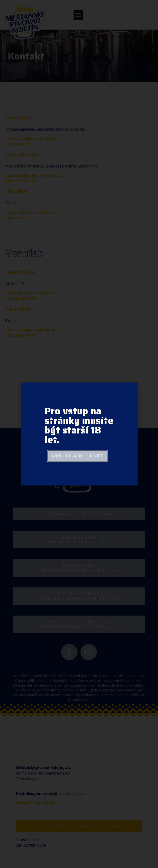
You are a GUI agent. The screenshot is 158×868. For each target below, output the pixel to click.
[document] (79, 434)
